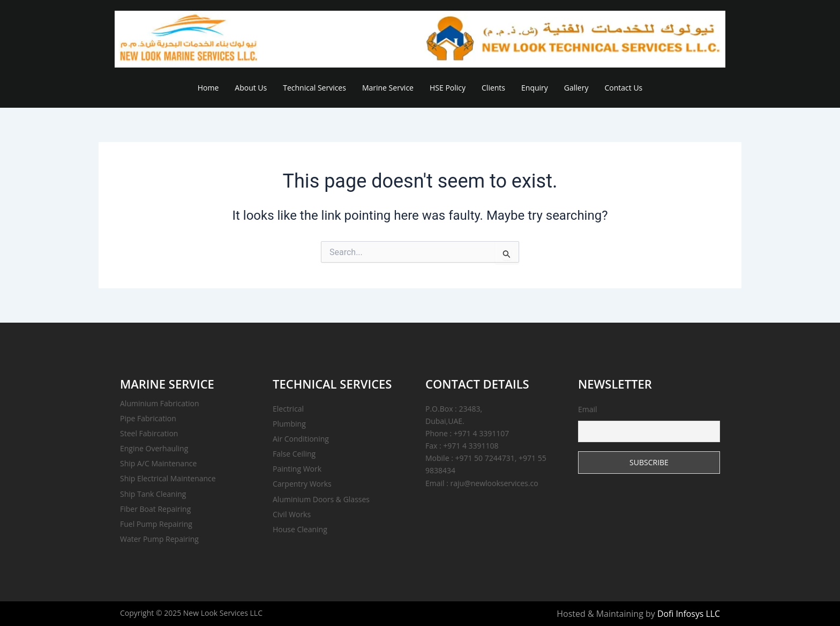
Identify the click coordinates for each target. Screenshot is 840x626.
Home (208, 88)
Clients (493, 88)
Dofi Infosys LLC (688, 614)
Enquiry (535, 88)
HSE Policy (448, 88)
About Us (251, 88)
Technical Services (314, 88)
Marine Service (388, 88)
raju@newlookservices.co (494, 483)
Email (649, 423)
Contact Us (623, 88)
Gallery (576, 88)
